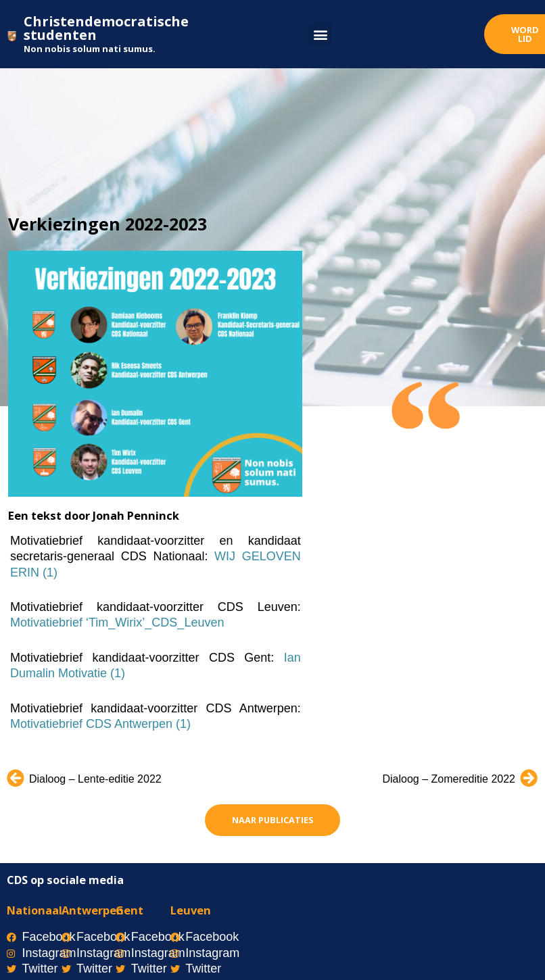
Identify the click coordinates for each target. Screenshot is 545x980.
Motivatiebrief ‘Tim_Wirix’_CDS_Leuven (117, 622)
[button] (320, 34)
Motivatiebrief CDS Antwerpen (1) (100, 724)
